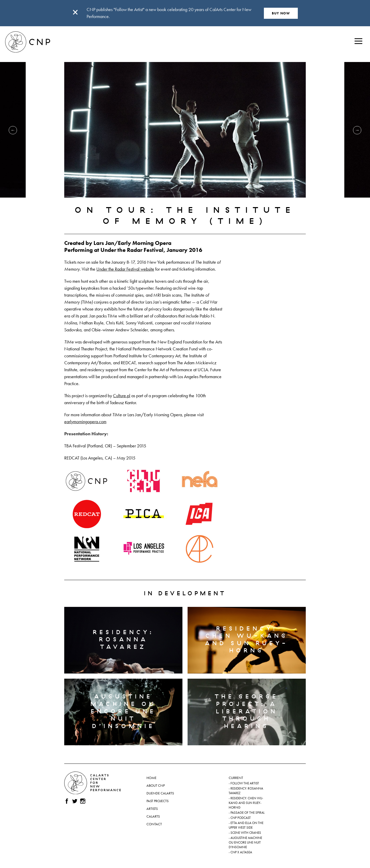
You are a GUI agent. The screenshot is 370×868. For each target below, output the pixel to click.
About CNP (156, 785)
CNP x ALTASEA (241, 852)
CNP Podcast (241, 818)
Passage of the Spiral (248, 813)
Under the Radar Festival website (125, 269)
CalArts (153, 816)
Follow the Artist (245, 783)
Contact (154, 824)
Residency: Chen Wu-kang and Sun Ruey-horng (246, 803)
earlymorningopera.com (85, 422)
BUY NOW (281, 13)
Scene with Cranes (246, 833)
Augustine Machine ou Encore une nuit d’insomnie (245, 843)
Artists (152, 809)
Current (236, 778)
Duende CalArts (160, 793)
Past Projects (158, 801)
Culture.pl (122, 396)
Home (151, 778)
